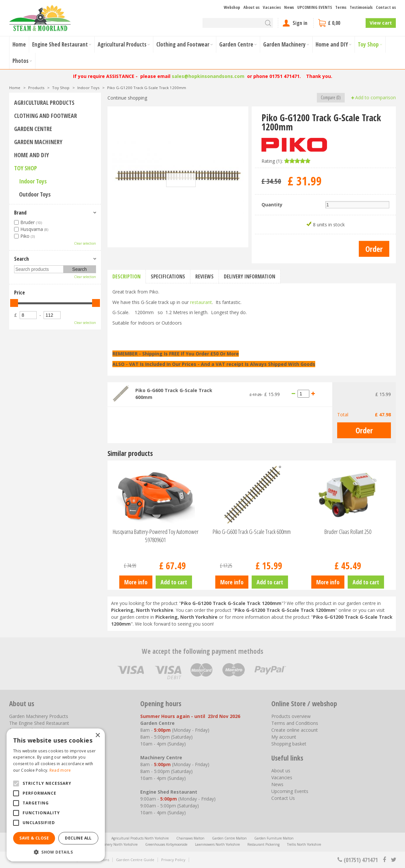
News (277, 784)
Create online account (295, 730)
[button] (56, 852)
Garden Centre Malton (229, 838)
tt (393, 860)
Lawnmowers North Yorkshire (217, 844)
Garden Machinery (38, 142)
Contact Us (283, 798)
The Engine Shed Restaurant (39, 723)
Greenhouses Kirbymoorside (166, 844)
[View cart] (339, 23)
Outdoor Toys (35, 194)
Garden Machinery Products (39, 716)
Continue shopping (127, 98)
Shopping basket (289, 744)
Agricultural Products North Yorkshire (140, 838)
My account (284, 737)
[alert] (56, 795)
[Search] (238, 23)
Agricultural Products (44, 103)
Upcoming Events (290, 791)
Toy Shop (26, 168)
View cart (381, 23)
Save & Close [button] (34, 838)
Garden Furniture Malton (274, 838)
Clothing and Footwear (46, 116)
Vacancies (282, 777)
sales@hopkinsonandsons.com (208, 76)
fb (384, 860)
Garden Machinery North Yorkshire (111, 844)
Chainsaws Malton (190, 838)
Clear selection (85, 243)
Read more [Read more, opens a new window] (60, 770)
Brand (20, 213)
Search (21, 259)
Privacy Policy (173, 860)
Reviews (204, 276)
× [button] (97, 736)
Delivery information (250, 276)
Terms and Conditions (295, 723)
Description (126, 276)
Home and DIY (31, 155)
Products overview (291, 716)
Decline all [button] (78, 838)
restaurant (201, 302)
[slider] (297, 161)
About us (281, 771)
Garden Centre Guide (135, 860)
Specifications (168, 276)
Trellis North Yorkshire (304, 844)
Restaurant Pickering (263, 844)
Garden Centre (33, 129)
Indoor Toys (33, 181)
